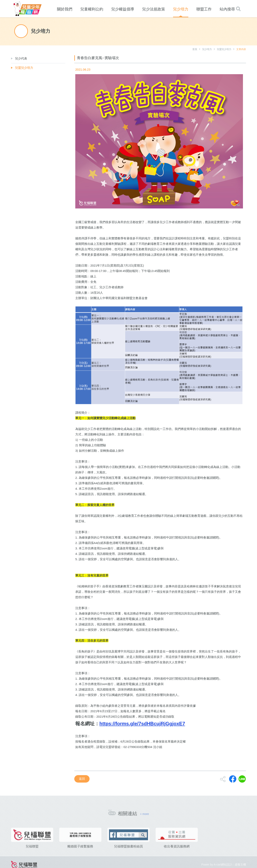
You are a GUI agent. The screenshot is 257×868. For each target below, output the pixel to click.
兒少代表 (21, 58)
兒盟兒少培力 (224, 49)
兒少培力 (207, 49)
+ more (144, 816)
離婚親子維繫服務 (80, 853)
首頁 (195, 49)
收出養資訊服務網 (177, 853)
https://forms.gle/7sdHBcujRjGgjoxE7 (142, 724)
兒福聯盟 (32, 853)
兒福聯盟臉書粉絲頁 (128, 853)
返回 (82, 779)
